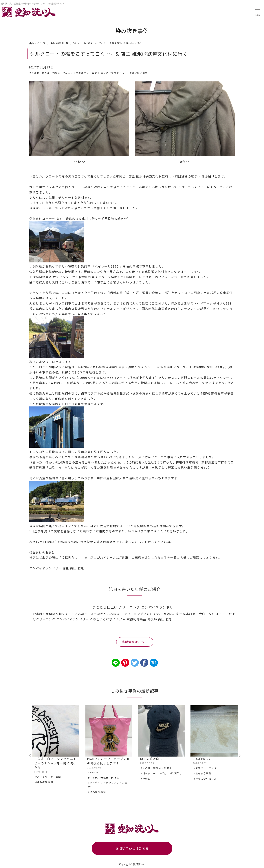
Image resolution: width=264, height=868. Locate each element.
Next (239, 756)
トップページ (37, 43)
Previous (30, 756)
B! (154, 663)
